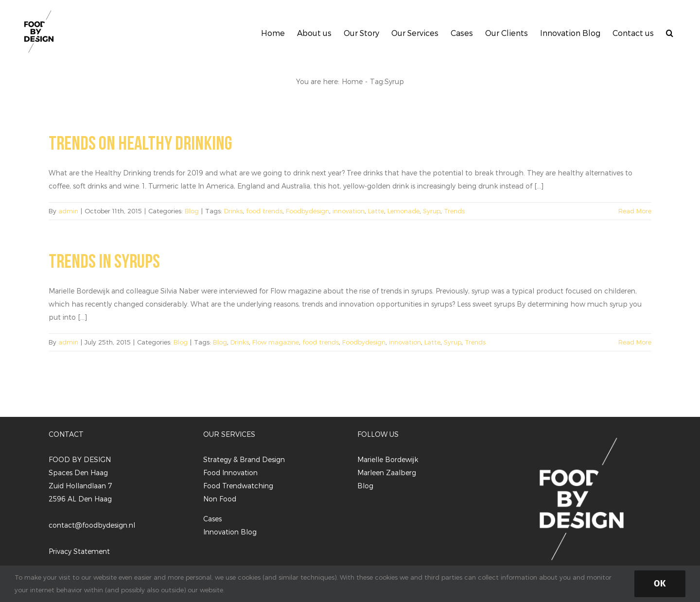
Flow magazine (276, 342)
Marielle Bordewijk (388, 459)
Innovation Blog (230, 532)
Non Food (220, 499)
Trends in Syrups (104, 262)
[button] (670, 32)
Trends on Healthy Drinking (140, 144)
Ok (660, 584)
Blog (192, 211)
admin (68, 211)
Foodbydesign (307, 211)
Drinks (233, 211)
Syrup (432, 211)
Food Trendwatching (238, 486)
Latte (376, 211)
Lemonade (403, 211)
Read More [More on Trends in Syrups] (635, 342)
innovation (349, 211)
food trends (264, 211)
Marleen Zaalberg (387, 473)
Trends (454, 211)
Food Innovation (230, 473)
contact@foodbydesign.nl (92, 525)
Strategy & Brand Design (244, 459)
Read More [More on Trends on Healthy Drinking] (635, 211)
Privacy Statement (79, 551)
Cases (212, 519)
